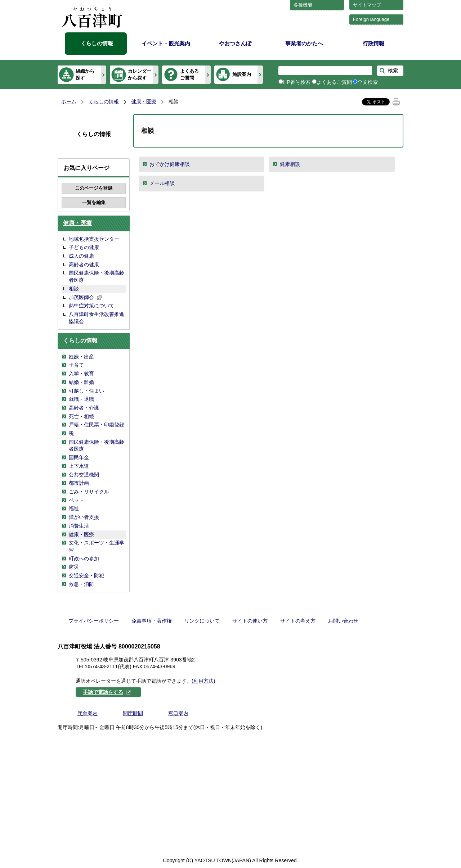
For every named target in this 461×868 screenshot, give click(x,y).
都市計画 (79, 483)
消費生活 (79, 526)
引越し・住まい (86, 391)
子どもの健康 (84, 247)
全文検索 (368, 82)
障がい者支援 (84, 517)
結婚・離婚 (81, 382)
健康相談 (290, 164)
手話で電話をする (107, 692)
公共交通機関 (84, 475)
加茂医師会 (85, 297)
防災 (74, 567)
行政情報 (373, 43)
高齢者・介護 (84, 408)
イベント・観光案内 (166, 43)
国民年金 (79, 457)
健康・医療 (144, 101)
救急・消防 (81, 584)
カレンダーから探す (140, 74)
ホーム (69, 101)
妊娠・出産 (81, 357)
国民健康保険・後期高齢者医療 (97, 276)
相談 (74, 289)
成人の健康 (81, 256)
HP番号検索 (297, 82)
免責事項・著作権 (152, 621)
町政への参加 (84, 559)
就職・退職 (81, 399)
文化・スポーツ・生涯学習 (97, 546)
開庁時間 (133, 713)
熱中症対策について (91, 306)
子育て (76, 365)
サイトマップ (367, 5)
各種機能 (303, 5)
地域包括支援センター (94, 239)
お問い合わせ (343, 621)
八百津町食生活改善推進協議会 (97, 318)
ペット (76, 500)
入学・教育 (81, 374)
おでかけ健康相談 (170, 164)
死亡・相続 (81, 416)
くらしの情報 (97, 43)
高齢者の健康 (84, 265)
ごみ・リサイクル (89, 492)
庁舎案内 (88, 713)
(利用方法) (203, 681)
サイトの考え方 (298, 621)
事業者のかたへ (304, 43)
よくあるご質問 (189, 74)
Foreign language (371, 19)
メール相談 (162, 183)
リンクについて (202, 621)
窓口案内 (178, 713)
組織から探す (85, 74)
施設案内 (242, 74)
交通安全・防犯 (86, 575)
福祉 (74, 508)
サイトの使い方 (250, 621)
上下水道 (79, 466)
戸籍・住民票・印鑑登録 (97, 425)
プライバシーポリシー (94, 621)
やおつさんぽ (235, 43)
